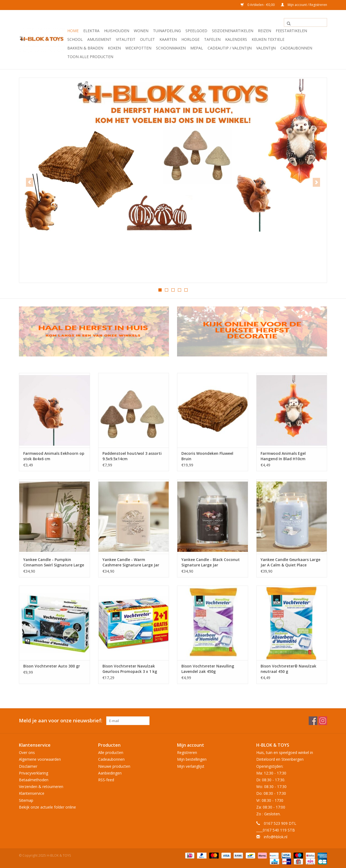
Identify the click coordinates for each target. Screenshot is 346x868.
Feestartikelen (291, 31)
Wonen (141, 31)
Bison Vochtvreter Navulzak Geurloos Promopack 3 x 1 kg (130, 668)
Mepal (197, 48)
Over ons (27, 752)
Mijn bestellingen (192, 759)
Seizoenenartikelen (233, 31)
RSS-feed (106, 779)
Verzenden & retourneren (41, 786)
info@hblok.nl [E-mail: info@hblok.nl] (276, 837)
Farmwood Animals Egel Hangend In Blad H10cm (283, 456)
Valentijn (266, 48)
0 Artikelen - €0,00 (258, 5)
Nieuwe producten (114, 766)
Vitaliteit (126, 39)
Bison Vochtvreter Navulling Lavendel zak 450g (208, 668)
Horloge (190, 39)
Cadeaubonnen (296, 48)
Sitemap (26, 800)
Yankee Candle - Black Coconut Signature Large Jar (211, 562)
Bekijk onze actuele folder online (47, 807)
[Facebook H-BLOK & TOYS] (313, 720)
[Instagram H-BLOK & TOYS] (323, 720)
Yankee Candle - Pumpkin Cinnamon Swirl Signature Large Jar (54, 562)
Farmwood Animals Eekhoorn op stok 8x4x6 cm (54, 456)
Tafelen (212, 39)
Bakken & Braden (85, 48)
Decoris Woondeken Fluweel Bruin (207, 456)
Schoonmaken (171, 48)
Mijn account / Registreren (304, 5)
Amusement (99, 39)
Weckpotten (138, 48)
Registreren (187, 752)
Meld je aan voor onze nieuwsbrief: (61, 720)
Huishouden (117, 31)
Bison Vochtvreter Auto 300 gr (52, 666)
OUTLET (147, 39)
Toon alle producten (90, 57)
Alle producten (111, 752)
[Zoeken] (305, 22)
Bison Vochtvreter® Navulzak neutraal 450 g (288, 668)
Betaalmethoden (34, 779)
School (75, 39)
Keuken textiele (268, 39)
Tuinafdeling (167, 31)
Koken (114, 48)
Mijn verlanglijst (191, 766)
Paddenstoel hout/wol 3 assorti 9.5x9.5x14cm (132, 456)
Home (73, 31)
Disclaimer (28, 766)
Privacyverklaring (34, 772)
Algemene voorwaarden (40, 759)
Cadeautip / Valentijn (230, 48)
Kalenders (236, 39)
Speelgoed (196, 31)
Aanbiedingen (110, 772)
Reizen (265, 31)
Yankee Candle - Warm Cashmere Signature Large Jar (131, 562)
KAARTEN (168, 39)
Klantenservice (32, 793)
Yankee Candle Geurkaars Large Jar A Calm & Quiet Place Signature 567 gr (290, 562)
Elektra (91, 31)
